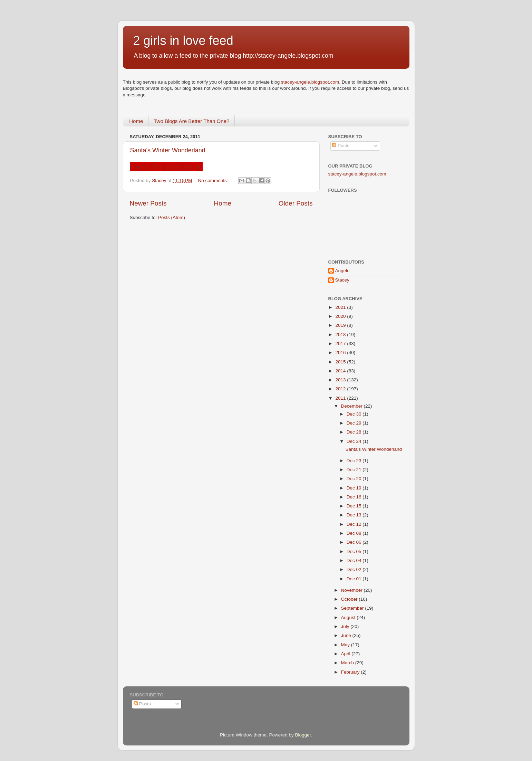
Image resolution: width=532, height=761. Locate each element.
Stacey (342, 280)
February (351, 672)
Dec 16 (355, 497)
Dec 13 (355, 515)
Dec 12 (355, 524)
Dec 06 (355, 542)
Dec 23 (355, 461)
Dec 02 (355, 569)
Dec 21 (355, 470)
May (346, 645)
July (346, 626)
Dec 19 (355, 488)
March (348, 663)
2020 (341, 316)
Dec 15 (355, 506)
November (352, 590)
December (352, 406)
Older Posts (296, 203)
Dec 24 (355, 441)
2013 (341, 380)
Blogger (303, 735)
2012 (341, 389)
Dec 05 (355, 551)
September (353, 608)
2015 (341, 362)
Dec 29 (355, 423)
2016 (341, 353)
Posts (341, 146)
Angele (342, 271)
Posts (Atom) (172, 217)
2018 (341, 335)
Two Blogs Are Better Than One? (191, 121)
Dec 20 (355, 479)
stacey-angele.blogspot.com (310, 82)
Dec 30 (355, 414)
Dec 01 (355, 579)
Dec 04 (355, 560)
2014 (341, 371)
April (346, 654)
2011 (341, 398)
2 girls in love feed (183, 41)
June (347, 635)
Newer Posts (148, 203)
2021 (341, 307)
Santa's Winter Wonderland (168, 150)
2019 (341, 325)
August (349, 617)
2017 (341, 344)
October (350, 599)
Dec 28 (355, 432)
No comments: (214, 180)
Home (136, 121)
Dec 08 (355, 533)
